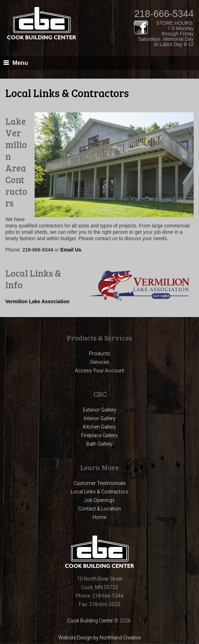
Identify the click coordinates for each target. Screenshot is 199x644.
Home (99, 517)
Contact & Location (99, 509)
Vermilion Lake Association (37, 301)
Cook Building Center (90, 621)
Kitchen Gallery (99, 427)
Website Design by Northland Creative (99, 638)
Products (99, 354)
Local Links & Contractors (99, 492)
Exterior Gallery (100, 410)
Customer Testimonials (100, 483)
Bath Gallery (99, 444)
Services (100, 362)
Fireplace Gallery (99, 435)
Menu (20, 63)
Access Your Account (99, 371)
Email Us (71, 250)
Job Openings (99, 500)
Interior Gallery (100, 418)
